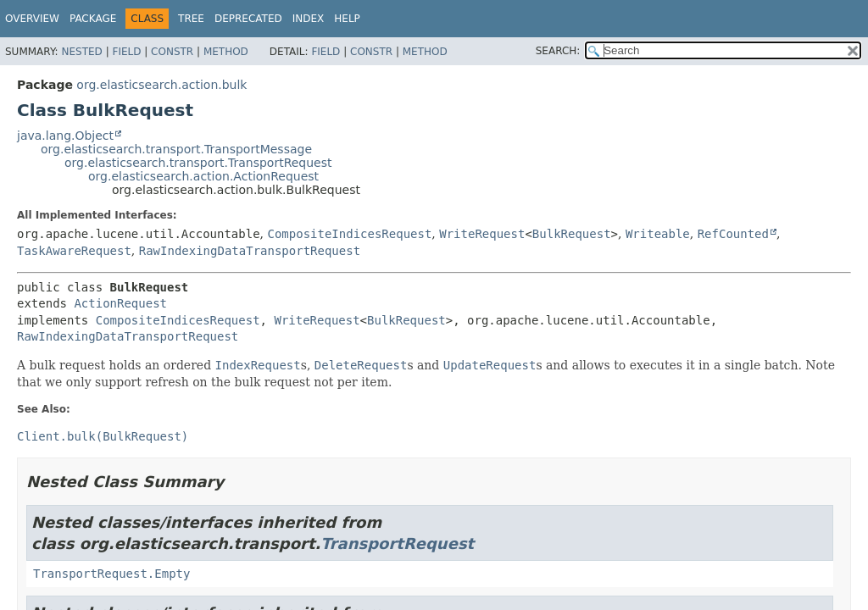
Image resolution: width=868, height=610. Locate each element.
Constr (172, 52)
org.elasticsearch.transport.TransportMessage (176, 149)
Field (126, 52)
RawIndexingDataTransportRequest (250, 251)
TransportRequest (397, 543)
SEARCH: (558, 51)
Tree (191, 19)
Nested (81, 52)
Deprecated (248, 19)
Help (347, 19)
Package (93, 19)
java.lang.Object (65, 136)
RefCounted (733, 234)
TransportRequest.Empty (111, 574)
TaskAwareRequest (74, 251)
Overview (32, 19)
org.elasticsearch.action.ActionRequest (203, 176)
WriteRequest (482, 234)
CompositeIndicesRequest (349, 234)
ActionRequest (120, 303)
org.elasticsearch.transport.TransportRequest (198, 163)
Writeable (658, 234)
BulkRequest (572, 234)
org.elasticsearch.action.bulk (161, 85)
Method (226, 52)
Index (309, 19)
